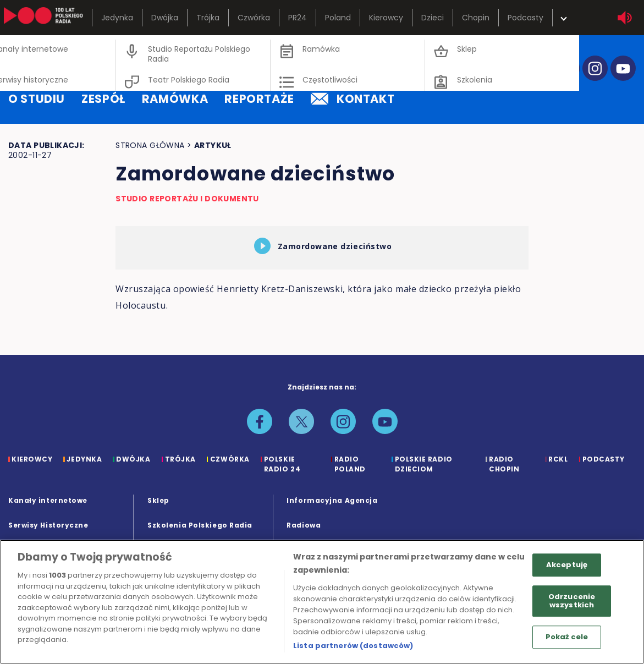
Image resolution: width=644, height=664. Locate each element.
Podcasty (525, 18)
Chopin (476, 18)
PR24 (298, 18)
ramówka (175, 99)
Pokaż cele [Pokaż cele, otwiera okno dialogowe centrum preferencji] (567, 637)
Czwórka (254, 18)
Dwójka (165, 18)
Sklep (158, 500)
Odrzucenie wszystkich (572, 601)
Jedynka (117, 18)
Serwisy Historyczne (48, 525)
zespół (103, 99)
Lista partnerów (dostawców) (353, 646)
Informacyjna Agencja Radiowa (332, 513)
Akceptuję (567, 565)
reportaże (259, 99)
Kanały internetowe (48, 500)
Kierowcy (386, 18)
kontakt (353, 99)
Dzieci (433, 18)
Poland (338, 18)
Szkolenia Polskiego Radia (200, 525)
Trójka (208, 18)
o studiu (37, 99)
